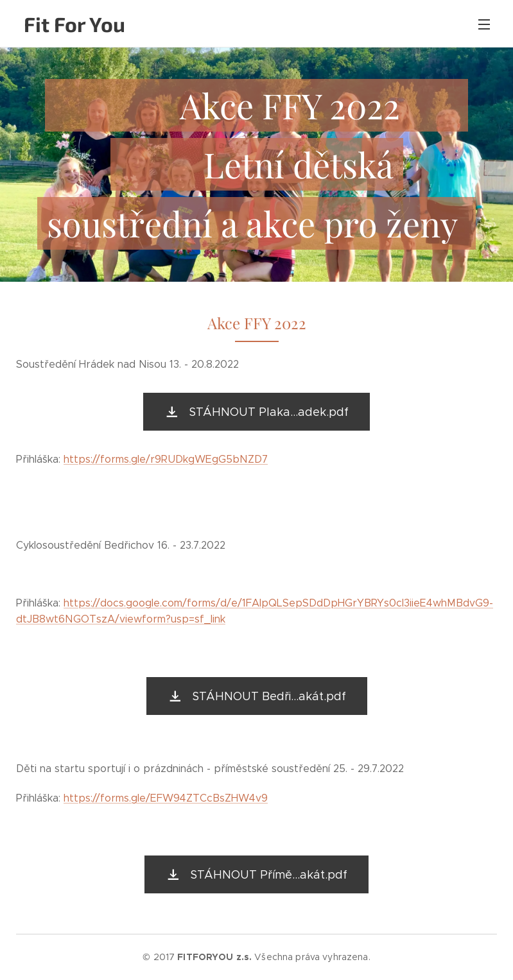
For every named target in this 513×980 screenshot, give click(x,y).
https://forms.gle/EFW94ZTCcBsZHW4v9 (166, 798)
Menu (484, 24)
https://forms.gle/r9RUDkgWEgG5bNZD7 (166, 459)
